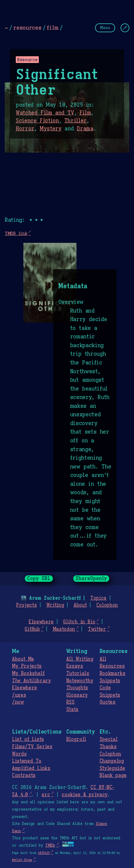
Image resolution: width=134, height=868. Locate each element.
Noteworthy (80, 681)
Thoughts (77, 688)
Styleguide (112, 768)
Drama (85, 129)
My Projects (27, 666)
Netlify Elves (22, 860)
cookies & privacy (85, 795)
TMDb (50, 845)
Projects (26, 605)
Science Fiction (37, 121)
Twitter (97, 629)
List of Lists (28, 739)
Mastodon (64, 629)
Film (85, 113)
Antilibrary (32, 681)
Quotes (108, 702)
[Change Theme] (125, 28)
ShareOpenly (91, 579)
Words (19, 754)
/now (18, 702)
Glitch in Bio (79, 622)
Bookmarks (113, 673)
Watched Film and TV (45, 113)
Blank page (113, 775)
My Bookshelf (28, 673)
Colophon (107, 605)
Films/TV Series (32, 747)
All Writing (80, 659)
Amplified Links (31, 768)
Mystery (51, 129)
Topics (98, 598)
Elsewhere (41, 622)
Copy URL (39, 579)
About (80, 605)
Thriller (75, 121)
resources (27, 28)
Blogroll (76, 739)
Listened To (27, 761)
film (53, 28)
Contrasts (24, 775)
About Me (23, 659)
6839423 (44, 853)
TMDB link (16, 233)
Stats (72, 710)
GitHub (32, 629)
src (46, 795)
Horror (25, 129)
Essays (75, 666)
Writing (55, 605)
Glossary (77, 695)
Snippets (110, 681)
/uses (19, 695)
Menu (105, 28)
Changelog (112, 761)
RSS (71, 702)
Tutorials (78, 673)
